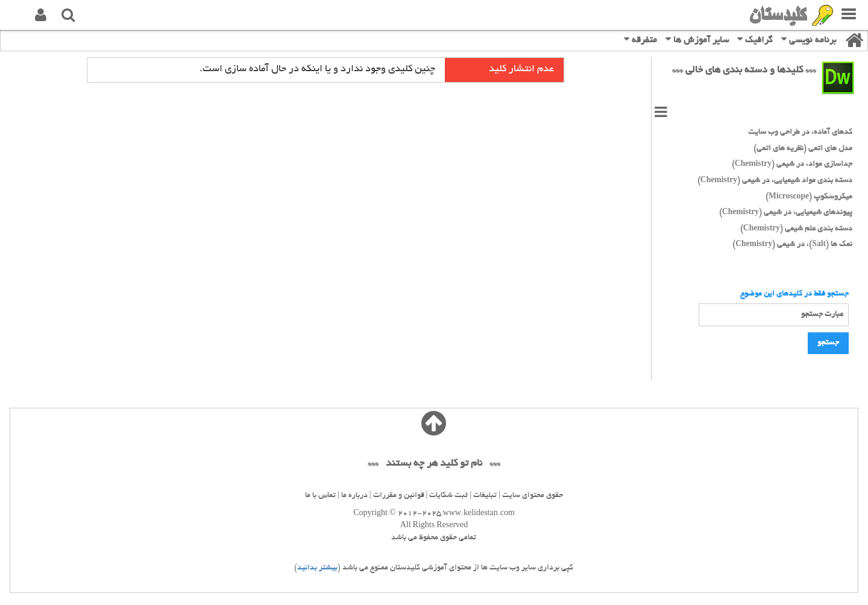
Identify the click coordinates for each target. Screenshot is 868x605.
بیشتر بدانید (317, 568)
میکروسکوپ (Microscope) (809, 197)
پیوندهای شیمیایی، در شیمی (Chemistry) (786, 213)
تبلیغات (485, 496)
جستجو (828, 343)
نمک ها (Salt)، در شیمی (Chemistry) (792, 245)
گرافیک (755, 40)
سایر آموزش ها (697, 40)
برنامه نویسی (809, 40)
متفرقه (640, 40)
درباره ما (354, 496)
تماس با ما (320, 496)
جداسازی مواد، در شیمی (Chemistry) (792, 165)
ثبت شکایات (448, 496)
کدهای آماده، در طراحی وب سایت (800, 133)
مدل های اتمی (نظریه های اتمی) (803, 149)
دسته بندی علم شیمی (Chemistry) (796, 229)
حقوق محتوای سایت (533, 496)
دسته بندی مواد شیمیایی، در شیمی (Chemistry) (775, 181)
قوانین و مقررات (399, 496)
